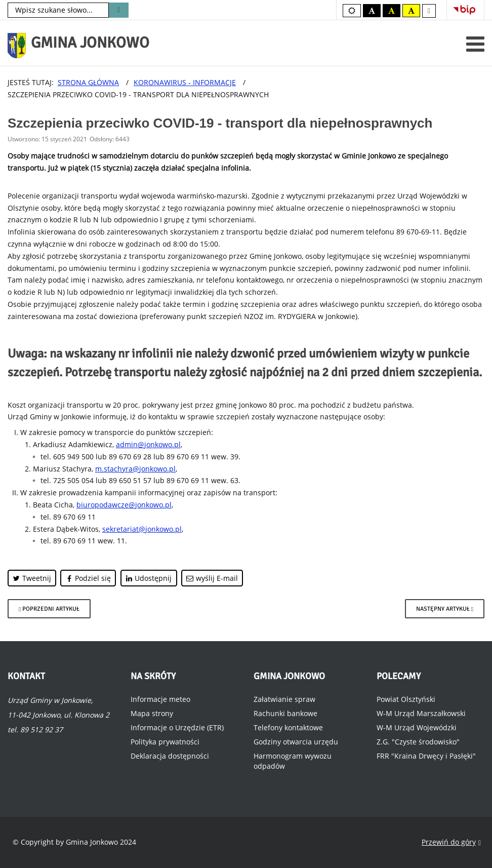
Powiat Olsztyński (406, 699)
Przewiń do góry (451, 842)
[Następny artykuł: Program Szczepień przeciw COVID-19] (445, 609)
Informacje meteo (160, 699)
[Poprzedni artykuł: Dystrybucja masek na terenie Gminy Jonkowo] (49, 609)
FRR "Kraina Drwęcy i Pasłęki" (426, 756)
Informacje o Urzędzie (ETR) (177, 727)
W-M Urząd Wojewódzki (417, 727)
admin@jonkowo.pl (148, 444)
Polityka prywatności (165, 742)
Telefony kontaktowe (288, 727)
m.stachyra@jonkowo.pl (135, 469)
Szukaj (119, 10)
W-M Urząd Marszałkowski (421, 713)
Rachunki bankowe (285, 713)
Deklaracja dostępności (170, 756)
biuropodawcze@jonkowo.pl (124, 505)
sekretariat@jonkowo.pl (142, 529)
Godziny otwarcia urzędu (296, 742)
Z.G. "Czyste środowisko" (418, 742)
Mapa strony (152, 713)
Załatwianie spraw (284, 699)
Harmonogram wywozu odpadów (293, 761)
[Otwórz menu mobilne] (475, 44)
